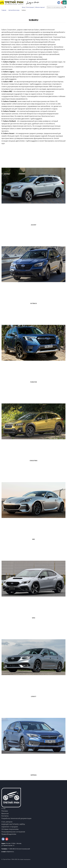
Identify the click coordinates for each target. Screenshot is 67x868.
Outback (33, 303)
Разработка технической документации (16, 818)
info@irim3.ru (8, 852)
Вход (23, 7)
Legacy (34, 696)
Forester (33, 382)
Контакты (5, 816)
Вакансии (5, 813)
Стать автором (7, 822)
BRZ (34, 539)
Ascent (34, 225)
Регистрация (30, 7)
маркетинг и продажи (10, 827)
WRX (34, 618)
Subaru (34, 20)
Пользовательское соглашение (13, 832)
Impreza (34, 775)
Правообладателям (9, 834)
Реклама (5, 811)
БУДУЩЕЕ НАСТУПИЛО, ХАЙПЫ (13, 824)
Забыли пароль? (40, 7)
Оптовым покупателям (10, 829)
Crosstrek (33, 461)
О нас (4, 808)
